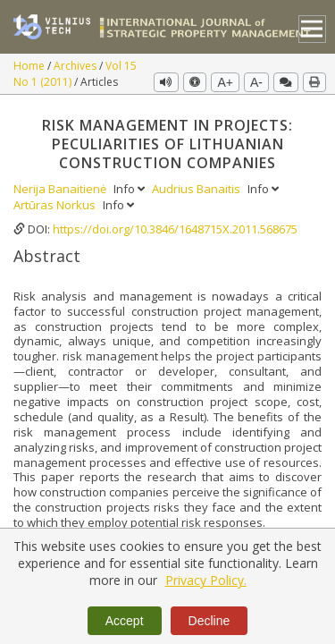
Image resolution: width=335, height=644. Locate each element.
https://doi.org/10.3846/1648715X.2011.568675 (175, 229)
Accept (125, 621)
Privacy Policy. (206, 580)
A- (256, 82)
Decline (209, 621)
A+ (225, 82)
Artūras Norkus (56, 205)
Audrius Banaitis (197, 189)
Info (130, 189)
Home (30, 66)
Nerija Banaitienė (61, 189)
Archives (76, 66)
